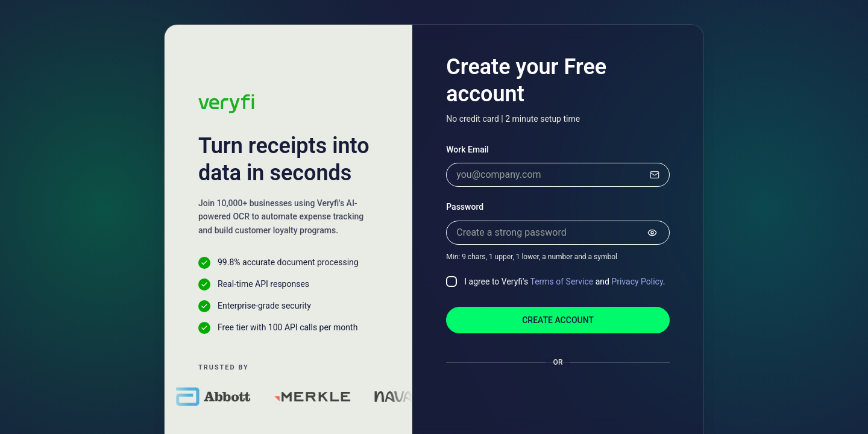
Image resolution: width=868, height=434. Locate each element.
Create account (558, 320)
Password (465, 207)
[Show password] (652, 233)
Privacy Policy (637, 281)
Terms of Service (561, 281)
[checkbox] (451, 281)
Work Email (467, 149)
